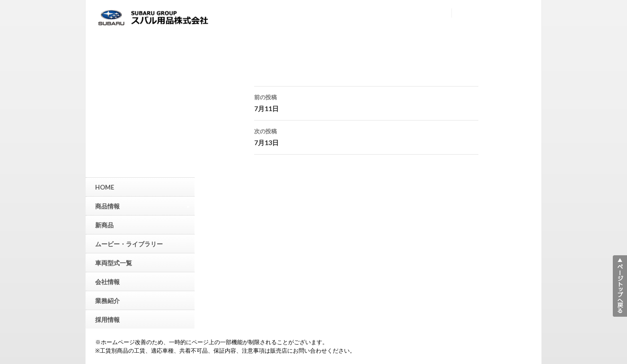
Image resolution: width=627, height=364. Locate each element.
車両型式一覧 (114, 263)
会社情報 (107, 282)
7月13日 (366, 136)
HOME (105, 187)
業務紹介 (107, 301)
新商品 (104, 225)
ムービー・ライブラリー (129, 244)
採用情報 (107, 320)
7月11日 (366, 102)
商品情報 (142, 206)
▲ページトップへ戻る (620, 286)
